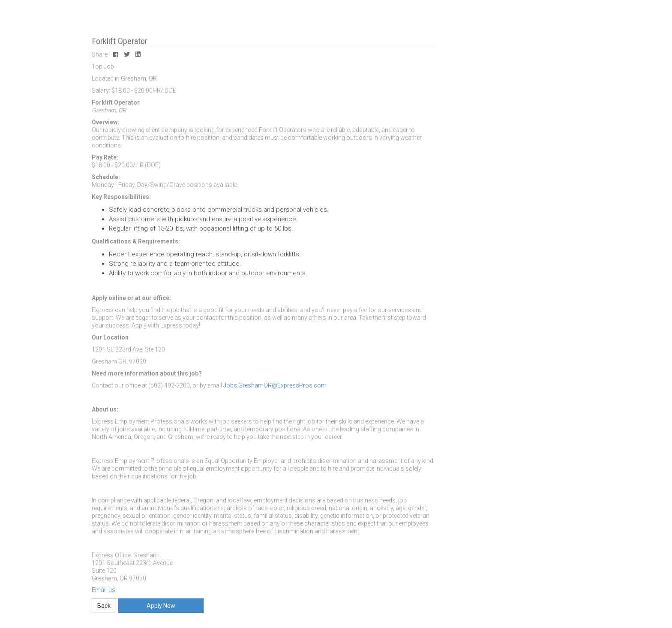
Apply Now (161, 606)
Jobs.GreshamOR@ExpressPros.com (275, 385)
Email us (103, 590)
